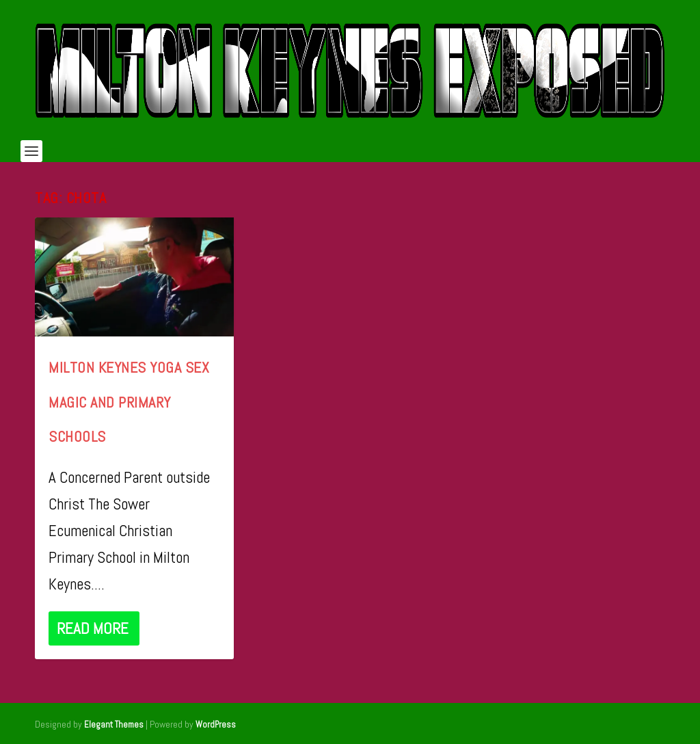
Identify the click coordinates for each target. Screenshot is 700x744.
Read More (93, 628)
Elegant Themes (114, 725)
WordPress (216, 725)
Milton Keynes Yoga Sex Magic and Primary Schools (129, 402)
